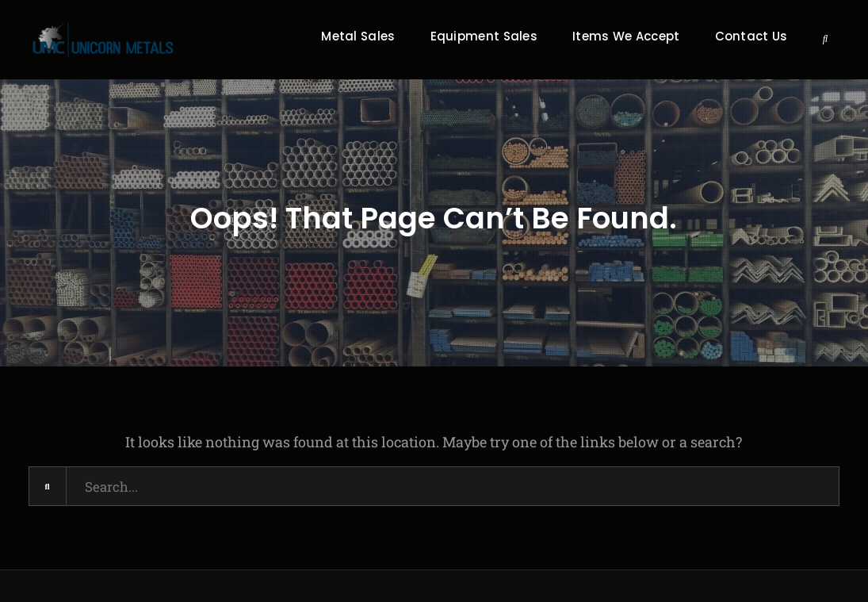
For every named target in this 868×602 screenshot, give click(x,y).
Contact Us (751, 36)
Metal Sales (358, 36)
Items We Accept (626, 36)
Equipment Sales (484, 36)
